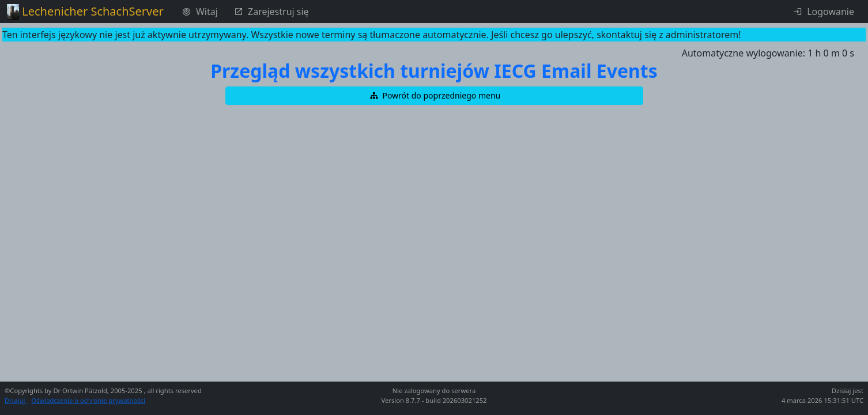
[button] (434, 96)
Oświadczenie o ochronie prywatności (88, 400)
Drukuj (16, 400)
